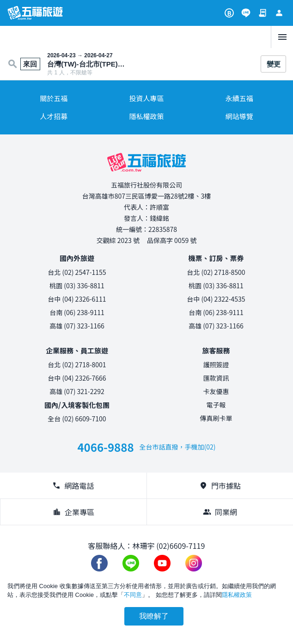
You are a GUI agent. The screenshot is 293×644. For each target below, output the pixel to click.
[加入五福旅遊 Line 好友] (246, 13)
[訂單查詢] (262, 13)
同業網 (220, 512)
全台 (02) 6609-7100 (77, 419)
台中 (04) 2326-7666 (77, 378)
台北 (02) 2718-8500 (216, 272)
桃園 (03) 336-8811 (77, 286)
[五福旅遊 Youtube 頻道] (162, 563)
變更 (274, 64)
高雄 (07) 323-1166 (77, 326)
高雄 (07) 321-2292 (77, 391)
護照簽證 (216, 365)
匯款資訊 (216, 378)
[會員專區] (279, 13)
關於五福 (54, 98)
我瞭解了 (154, 616)
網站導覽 (239, 116)
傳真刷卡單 (216, 418)
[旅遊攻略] (229, 13)
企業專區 (73, 512)
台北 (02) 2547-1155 (77, 272)
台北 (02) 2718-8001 (77, 365)
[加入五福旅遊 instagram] (194, 563)
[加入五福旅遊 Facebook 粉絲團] (99, 563)
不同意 (133, 595)
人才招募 (54, 116)
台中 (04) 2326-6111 (77, 299)
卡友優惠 (216, 391)
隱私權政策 (146, 116)
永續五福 (239, 98)
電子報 (216, 405)
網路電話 (73, 486)
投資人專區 (146, 98)
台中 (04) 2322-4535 (216, 299)
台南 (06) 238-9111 (77, 312)
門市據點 (220, 486)
